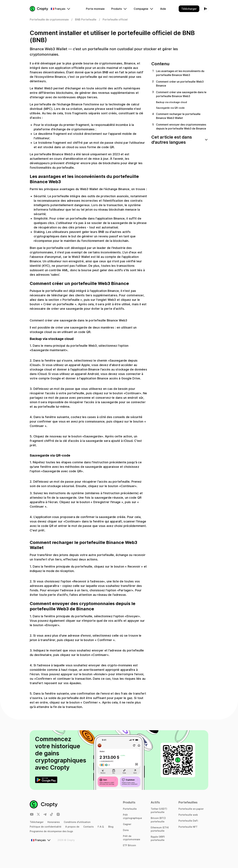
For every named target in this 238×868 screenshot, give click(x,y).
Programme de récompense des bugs (51, 831)
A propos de (72, 827)
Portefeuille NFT (188, 827)
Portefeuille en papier (191, 809)
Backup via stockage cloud (171, 102)
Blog (111, 827)
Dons (126, 830)
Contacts (89, 827)
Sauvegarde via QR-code (170, 108)
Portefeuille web (188, 815)
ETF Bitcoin (129, 845)
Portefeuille (130, 809)
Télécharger (37, 822)
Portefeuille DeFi (188, 821)
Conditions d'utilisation (77, 822)
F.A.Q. (101, 827)
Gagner (127, 824)
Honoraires (54, 822)
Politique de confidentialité (46, 827)
